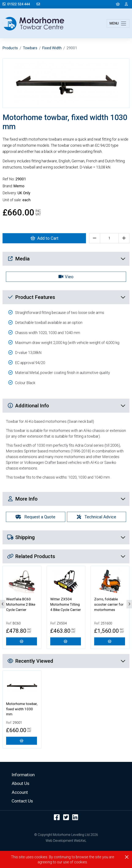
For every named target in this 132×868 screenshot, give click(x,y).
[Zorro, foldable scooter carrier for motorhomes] (110, 641)
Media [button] (66, 259)
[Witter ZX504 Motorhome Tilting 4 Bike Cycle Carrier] (66, 641)
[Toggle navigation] (118, 23)
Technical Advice (97, 517)
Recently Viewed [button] (66, 661)
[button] (66, 775)
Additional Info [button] (66, 406)
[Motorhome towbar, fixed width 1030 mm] (22, 741)
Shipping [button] (66, 537)
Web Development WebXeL (66, 841)
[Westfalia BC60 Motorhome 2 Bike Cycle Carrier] (22, 641)
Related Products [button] (66, 556)
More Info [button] (66, 499)
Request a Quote (35, 517)
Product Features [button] (66, 297)
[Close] (127, 857)
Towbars (30, 48)
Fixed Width (52, 48)
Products (10, 48)
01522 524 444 (16, 4)
